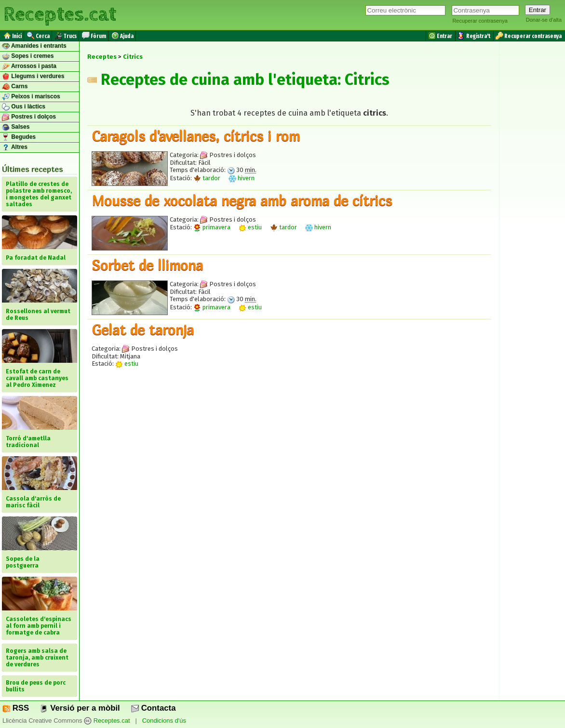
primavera (212, 227)
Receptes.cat (60, 14)
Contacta (153, 708)
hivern (242, 178)
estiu (250, 227)
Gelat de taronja (143, 330)
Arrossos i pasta (29, 66)
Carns (15, 87)
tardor (207, 178)
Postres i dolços (29, 117)
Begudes (19, 137)
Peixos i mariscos (31, 97)
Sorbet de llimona (147, 265)
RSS (16, 708)
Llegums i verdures (33, 77)
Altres (15, 147)
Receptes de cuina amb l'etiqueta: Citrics (238, 79)
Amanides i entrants (34, 46)
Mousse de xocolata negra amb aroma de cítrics (242, 200)
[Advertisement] (289, 467)
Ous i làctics (24, 107)
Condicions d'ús (164, 721)
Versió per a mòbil (80, 708)
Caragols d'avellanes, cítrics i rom (196, 136)
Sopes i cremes (28, 56)
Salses (16, 127)
